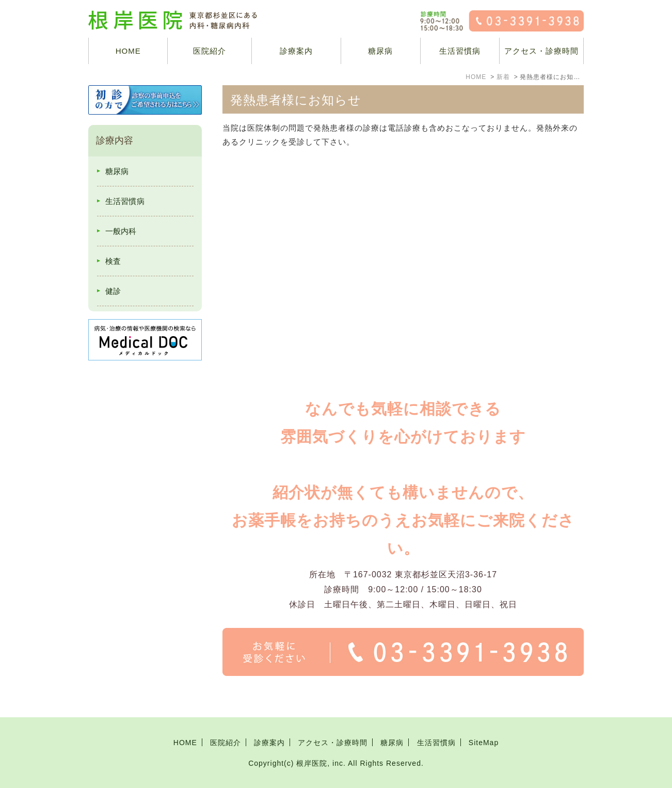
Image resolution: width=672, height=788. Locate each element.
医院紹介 (226, 743)
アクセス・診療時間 (541, 51)
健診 (113, 291)
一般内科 (121, 231)
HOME (128, 51)
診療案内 (296, 51)
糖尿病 (380, 51)
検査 (113, 261)
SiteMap (484, 743)
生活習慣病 (460, 51)
